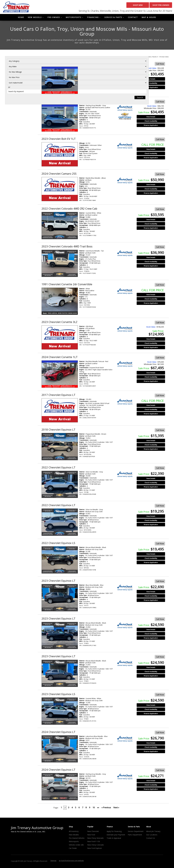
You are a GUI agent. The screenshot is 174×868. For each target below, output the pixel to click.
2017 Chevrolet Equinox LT (58, 396)
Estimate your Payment (116, 836)
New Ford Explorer (95, 849)
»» (98, 808)
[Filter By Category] (20, 65)
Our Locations (152, 836)
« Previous (106, 808)
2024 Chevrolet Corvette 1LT (60, 358)
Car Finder (73, 849)
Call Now (160, 65)
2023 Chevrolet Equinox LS (58, 695)
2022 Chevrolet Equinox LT (58, 468)
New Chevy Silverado (95, 839)
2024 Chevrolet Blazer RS (57, 64)
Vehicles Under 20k (76, 846)
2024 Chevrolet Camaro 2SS (59, 174)
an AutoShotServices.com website (71, 861)
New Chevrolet (93, 832)
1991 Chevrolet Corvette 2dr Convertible (67, 285)
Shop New (126, 6)
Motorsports (74, 18)
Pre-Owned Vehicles (77, 839)
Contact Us (151, 839)
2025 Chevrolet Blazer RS (57, 102)
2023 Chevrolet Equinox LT (58, 582)
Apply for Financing (114, 832)
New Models (35, 18)
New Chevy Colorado (96, 846)
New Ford (91, 836)
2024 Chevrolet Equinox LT (58, 733)
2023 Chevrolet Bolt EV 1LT (59, 140)
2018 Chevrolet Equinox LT (58, 430)
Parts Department (135, 836)
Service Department (136, 832)
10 (94, 808)
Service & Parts (113, 18)
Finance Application (151, 88)
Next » (116, 808)
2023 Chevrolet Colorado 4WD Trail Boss (67, 247)
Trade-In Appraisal (114, 839)
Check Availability (151, 84)
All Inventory (74, 832)
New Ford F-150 (94, 842)
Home (21, 18)
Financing (93, 18)
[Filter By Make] (20, 70)
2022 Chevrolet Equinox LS (58, 544)
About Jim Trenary (153, 832)
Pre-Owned (54, 18)
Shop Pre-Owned (157, 6)
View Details (151, 80)
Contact (133, 18)
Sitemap (53, 861)
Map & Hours (149, 18)
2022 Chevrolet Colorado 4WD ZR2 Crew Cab (69, 209)
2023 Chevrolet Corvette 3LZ (59, 323)
